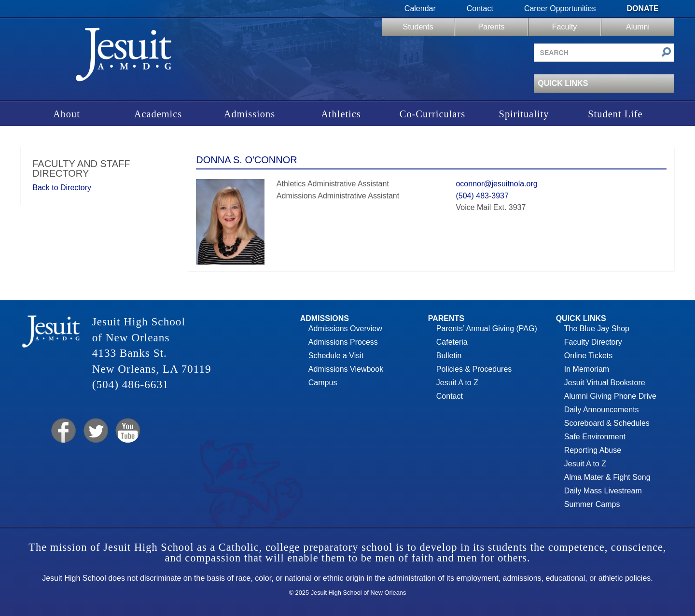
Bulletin (449, 356)
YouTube (127, 431)
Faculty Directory (593, 342)
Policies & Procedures (474, 369)
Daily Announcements (602, 410)
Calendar (420, 8)
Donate (642, 8)
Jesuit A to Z (457, 383)
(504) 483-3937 (482, 196)
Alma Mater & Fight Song (607, 477)
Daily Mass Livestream (603, 491)
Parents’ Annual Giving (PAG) (487, 329)
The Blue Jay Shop (597, 329)
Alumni (638, 27)
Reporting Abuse (593, 450)
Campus (323, 383)
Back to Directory (62, 188)
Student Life (615, 114)
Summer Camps (592, 504)
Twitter (95, 431)
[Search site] (604, 53)
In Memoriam (587, 369)
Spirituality (524, 114)
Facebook (63, 431)
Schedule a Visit (336, 356)
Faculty (565, 27)
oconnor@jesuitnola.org (496, 184)
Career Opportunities (560, 8)
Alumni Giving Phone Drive (610, 396)
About (67, 114)
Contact (480, 8)
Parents (491, 27)
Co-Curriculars (432, 114)
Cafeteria (452, 342)
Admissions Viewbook (346, 369)
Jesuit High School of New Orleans (124, 58)
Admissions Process (343, 342)
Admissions (250, 114)
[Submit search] (666, 53)
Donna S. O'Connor (246, 160)
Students (418, 27)
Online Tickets (588, 356)
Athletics (341, 114)
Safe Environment (595, 437)
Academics (158, 114)
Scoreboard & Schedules (607, 423)
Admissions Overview (345, 329)
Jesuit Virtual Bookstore (605, 383)
